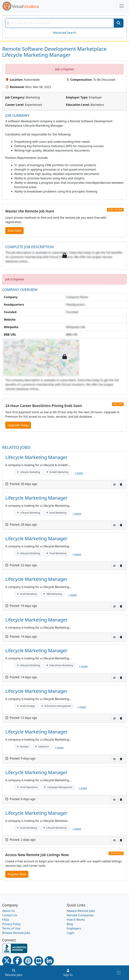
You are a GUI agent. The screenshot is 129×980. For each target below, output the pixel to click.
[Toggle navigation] (122, 6)
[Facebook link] (17, 961)
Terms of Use (11, 928)
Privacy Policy (11, 924)
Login (71, 933)
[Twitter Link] (7, 961)
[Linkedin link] (49, 961)
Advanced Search (64, 33)
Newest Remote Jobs (81, 911)
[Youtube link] (39, 961)
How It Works (76, 920)
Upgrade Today (18, 425)
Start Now (14, 231)
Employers (74, 928)
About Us (9, 911)
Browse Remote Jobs (16, 933)
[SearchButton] (119, 23)
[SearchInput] (60, 23)
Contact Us (10, 915)
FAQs (6, 920)
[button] (115, 485)
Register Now (17, 874)
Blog (70, 924)
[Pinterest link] (28, 961)
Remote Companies (80, 915)
